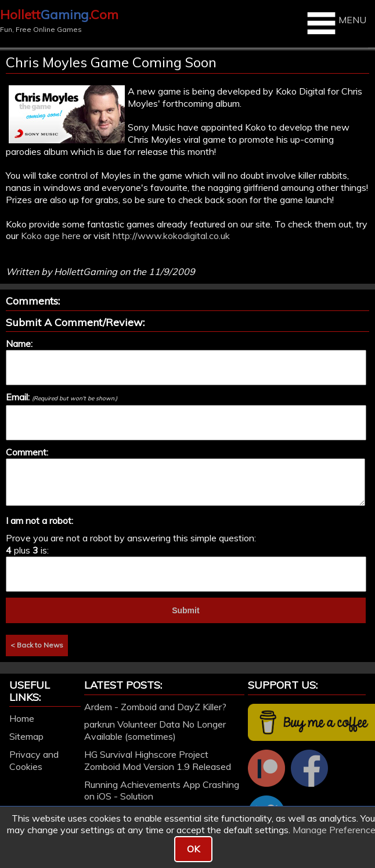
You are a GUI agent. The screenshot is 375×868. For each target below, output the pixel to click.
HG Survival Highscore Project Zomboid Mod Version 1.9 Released (158, 760)
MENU (335, 23)
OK (193, 849)
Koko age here (51, 236)
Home (22, 718)
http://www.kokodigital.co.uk (171, 236)
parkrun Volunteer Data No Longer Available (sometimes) (155, 730)
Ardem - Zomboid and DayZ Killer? (155, 707)
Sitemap (26, 736)
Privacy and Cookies (34, 760)
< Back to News (37, 645)
